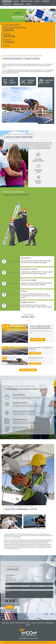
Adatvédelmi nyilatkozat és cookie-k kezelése (28, 639)
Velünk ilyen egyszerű (27, 1)
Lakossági (16, 1)
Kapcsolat (29, 4)
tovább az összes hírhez (28, 370)
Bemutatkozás (7, 1)
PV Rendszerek (45, 1)
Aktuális (37, 1)
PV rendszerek (34, 623)
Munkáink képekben (18, 4)
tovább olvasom (38, 340)
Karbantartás (7, 4)
